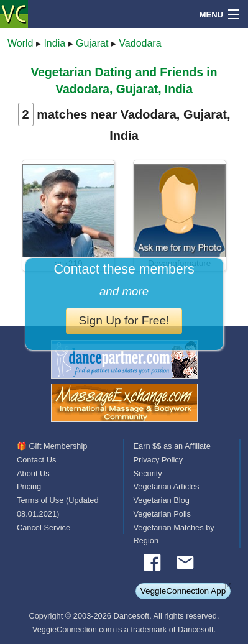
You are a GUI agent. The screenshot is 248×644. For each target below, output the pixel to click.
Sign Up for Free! (124, 320)
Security (148, 473)
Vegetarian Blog (162, 500)
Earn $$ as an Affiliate (172, 446)
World (21, 43)
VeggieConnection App (183, 591)
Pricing (29, 486)
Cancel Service (44, 527)
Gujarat (92, 43)
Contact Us (36, 460)
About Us (33, 473)
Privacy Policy (158, 460)
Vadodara (140, 43)
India (54, 43)
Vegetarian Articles (167, 486)
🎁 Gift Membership (52, 446)
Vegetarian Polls (162, 514)
